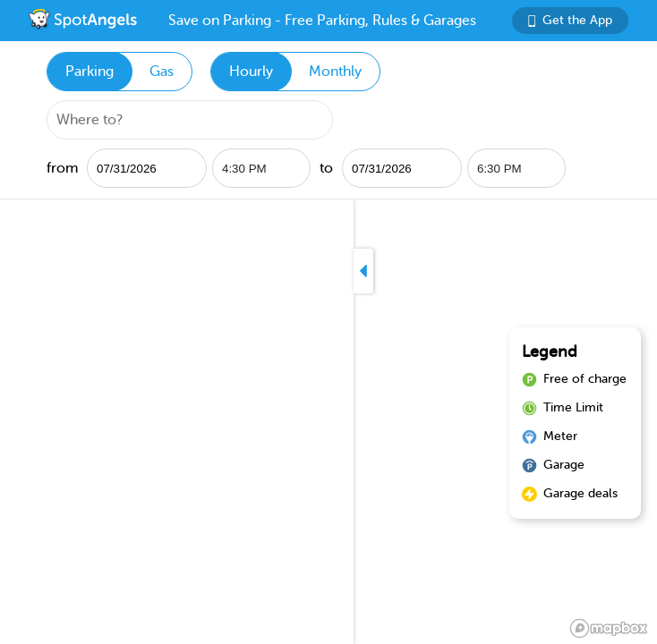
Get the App (570, 20)
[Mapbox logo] (609, 628)
